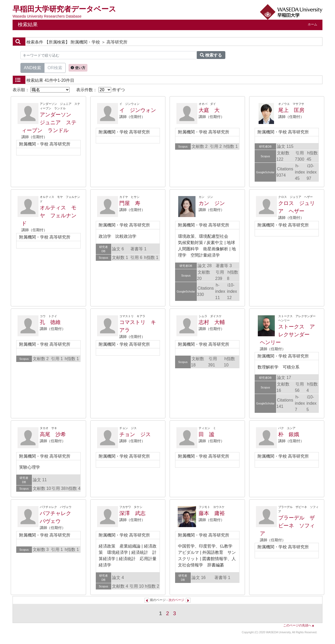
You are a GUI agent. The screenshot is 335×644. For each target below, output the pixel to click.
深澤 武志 (132, 513)
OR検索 (55, 67)
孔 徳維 (50, 322)
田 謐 (206, 434)
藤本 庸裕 (212, 513)
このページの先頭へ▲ (299, 625)
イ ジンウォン (138, 110)
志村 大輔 (212, 322)
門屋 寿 (130, 203)
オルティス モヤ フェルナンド (49, 215)
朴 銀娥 (289, 434)
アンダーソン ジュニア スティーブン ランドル (49, 122)
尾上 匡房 (291, 110)
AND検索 (32, 67)
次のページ (176, 600)
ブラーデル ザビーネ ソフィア (287, 526)
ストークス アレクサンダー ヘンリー (287, 334)
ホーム (312, 24)
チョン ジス (135, 434)
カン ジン (212, 203)
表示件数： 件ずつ (100, 90)
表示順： (41, 90)
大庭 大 (209, 110)
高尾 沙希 (53, 434)
